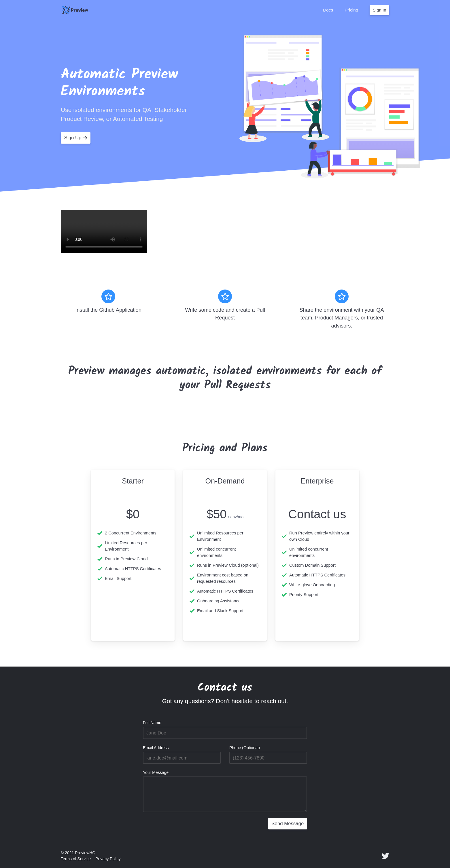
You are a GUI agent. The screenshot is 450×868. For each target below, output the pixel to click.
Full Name (152, 723)
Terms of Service (76, 859)
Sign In (380, 10)
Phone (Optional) (245, 748)
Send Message (288, 824)
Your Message (156, 772)
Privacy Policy (108, 859)
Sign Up (76, 138)
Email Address (156, 748)
